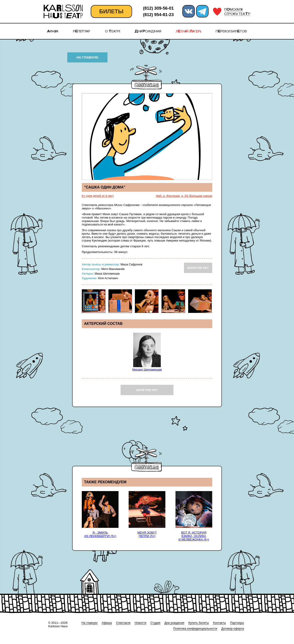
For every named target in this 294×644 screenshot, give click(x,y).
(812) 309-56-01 (158, 8)
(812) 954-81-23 (158, 15)
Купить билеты (199, 623)
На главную (90, 623)
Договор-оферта (233, 629)
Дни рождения (174, 623)
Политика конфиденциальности (195, 629)
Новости (140, 623)
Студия (155, 623)
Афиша (107, 623)
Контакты (219, 623)
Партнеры (237, 623)
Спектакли (123, 623)
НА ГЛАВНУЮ (87, 57)
